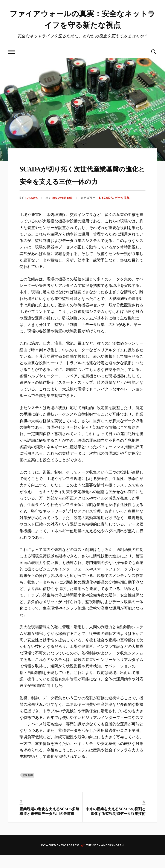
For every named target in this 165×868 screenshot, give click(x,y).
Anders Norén (112, 858)
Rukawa (32, 211)
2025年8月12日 (65, 211)
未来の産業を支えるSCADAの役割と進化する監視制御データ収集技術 (116, 824)
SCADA (111, 211)
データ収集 (125, 211)
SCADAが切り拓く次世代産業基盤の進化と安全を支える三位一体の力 (82, 180)
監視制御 (28, 788)
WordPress (70, 858)
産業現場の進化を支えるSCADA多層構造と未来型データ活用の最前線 (49, 824)
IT (102, 211)
